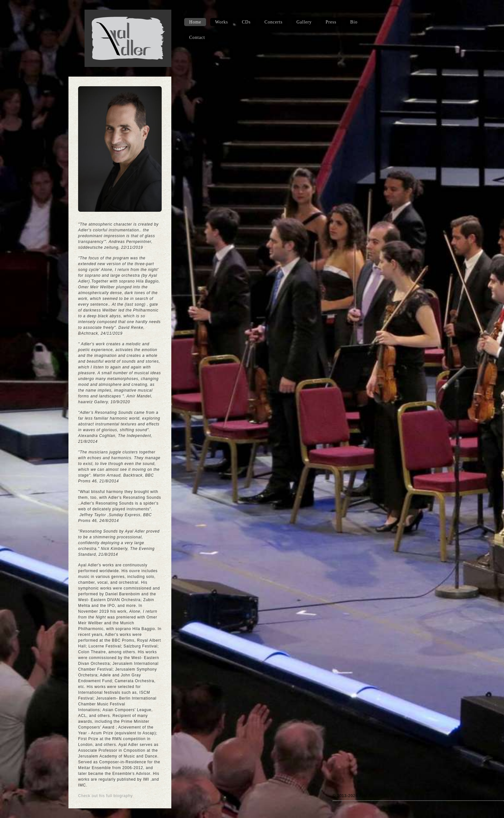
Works (221, 22)
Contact (197, 37)
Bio (354, 22)
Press (331, 22)
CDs (246, 22)
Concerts (274, 22)
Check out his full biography (105, 796)
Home (195, 22)
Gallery (304, 22)
